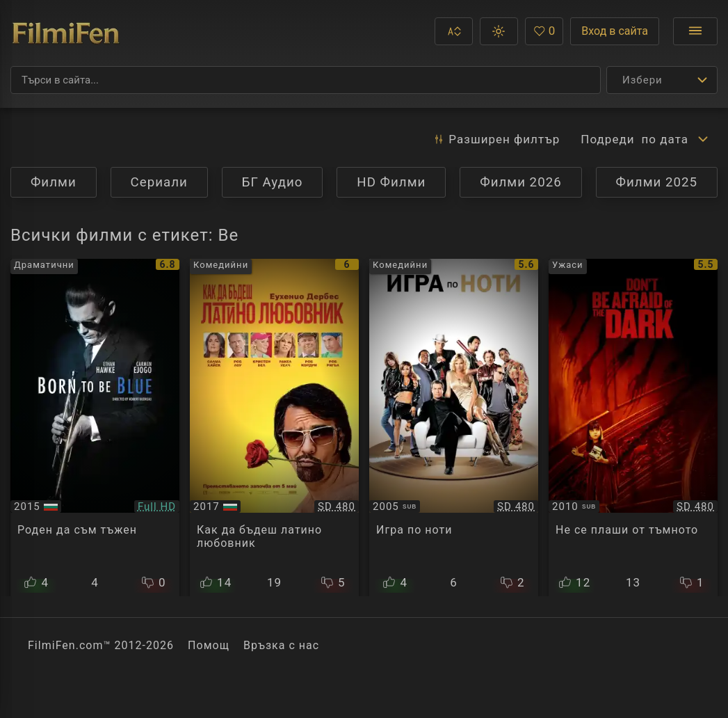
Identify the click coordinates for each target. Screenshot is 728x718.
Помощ (209, 645)
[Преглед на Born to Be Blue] (95, 428)
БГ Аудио (273, 182)
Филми (54, 182)
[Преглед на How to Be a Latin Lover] (274, 428)
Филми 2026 (521, 182)
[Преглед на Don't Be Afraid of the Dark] (633, 428)
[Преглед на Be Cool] (454, 428)
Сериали (159, 182)
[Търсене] (306, 80)
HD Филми (391, 182)
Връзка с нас (281, 645)
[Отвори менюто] (695, 31)
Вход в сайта (615, 31)
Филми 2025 (657, 182)
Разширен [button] (496, 139)
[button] (454, 31)
